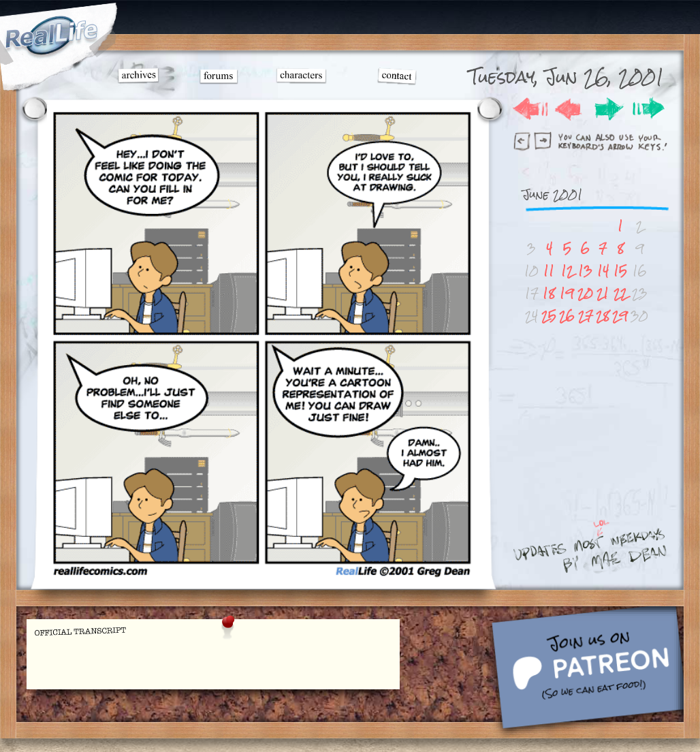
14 (603, 271)
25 (549, 316)
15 (620, 271)
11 (549, 271)
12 (567, 271)
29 (620, 316)
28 (603, 316)
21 (603, 293)
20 (585, 293)
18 (549, 293)
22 (620, 293)
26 (567, 316)
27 (586, 316)
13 (585, 271)
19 (567, 293)
